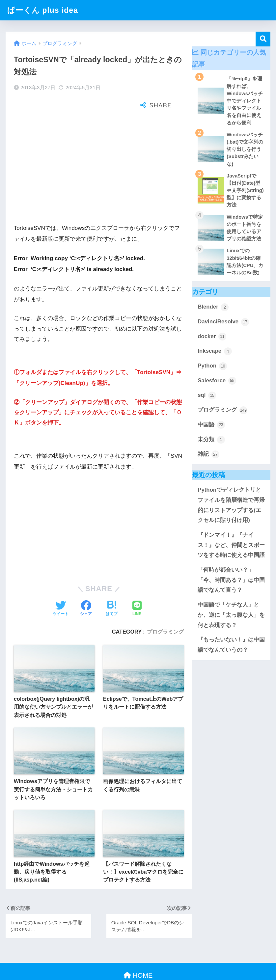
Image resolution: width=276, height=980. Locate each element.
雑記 (208, 454)
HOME (138, 954)
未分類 (211, 440)
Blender (213, 307)
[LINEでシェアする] (137, 587)
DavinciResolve (223, 322)
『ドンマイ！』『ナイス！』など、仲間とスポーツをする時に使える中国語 (231, 545)
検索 (263, 39)
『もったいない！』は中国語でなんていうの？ (231, 645)
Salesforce (217, 381)
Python (212, 366)
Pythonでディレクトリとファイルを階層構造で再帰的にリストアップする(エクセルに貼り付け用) (231, 505)
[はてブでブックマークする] (112, 587)
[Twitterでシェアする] (61, 587)
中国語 (211, 425)
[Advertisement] (99, 150)
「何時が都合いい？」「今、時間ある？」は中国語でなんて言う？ (231, 580)
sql (207, 395)
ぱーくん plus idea (43, 10)
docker (212, 337)
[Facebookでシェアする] (86, 587)
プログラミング (165, 610)
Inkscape (215, 351)
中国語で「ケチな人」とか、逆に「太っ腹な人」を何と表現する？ (231, 615)
